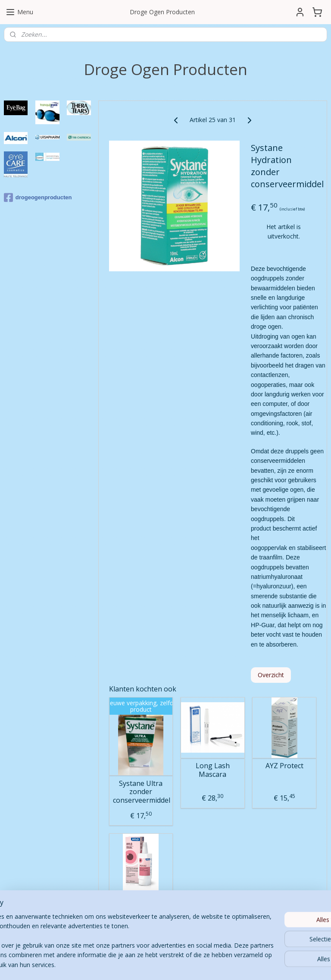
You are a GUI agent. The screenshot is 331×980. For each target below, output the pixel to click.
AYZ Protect (284, 766)
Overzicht (271, 675)
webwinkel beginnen (195, 964)
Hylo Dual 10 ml (141, 902)
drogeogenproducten (38, 198)
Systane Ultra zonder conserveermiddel (141, 792)
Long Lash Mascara (213, 770)
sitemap (144, 964)
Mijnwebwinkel (270, 964)
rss (162, 964)
